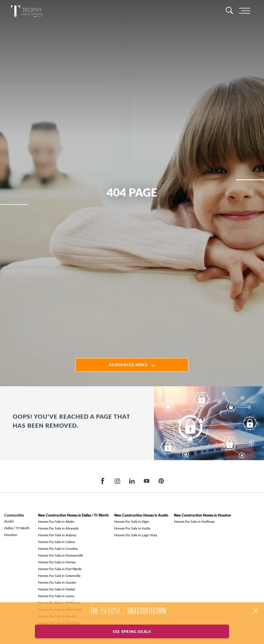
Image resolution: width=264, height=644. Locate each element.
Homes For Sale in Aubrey (57, 535)
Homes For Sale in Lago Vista (136, 535)
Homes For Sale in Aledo (56, 521)
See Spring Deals (132, 631)
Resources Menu (128, 365)
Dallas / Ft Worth (17, 528)
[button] (256, 611)
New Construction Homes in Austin (141, 515)
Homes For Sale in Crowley (58, 548)
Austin (9, 521)
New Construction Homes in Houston (203, 515)
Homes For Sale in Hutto (132, 528)
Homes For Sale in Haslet (56, 589)
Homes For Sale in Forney (57, 562)
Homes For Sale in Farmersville (61, 555)
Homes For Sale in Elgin (132, 521)
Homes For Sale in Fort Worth (60, 569)
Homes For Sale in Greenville (59, 575)
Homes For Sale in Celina (56, 542)
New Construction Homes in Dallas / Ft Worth (73, 515)
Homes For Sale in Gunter (57, 582)
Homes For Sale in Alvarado (58, 528)
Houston (11, 535)
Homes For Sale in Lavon (56, 596)
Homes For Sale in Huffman (194, 521)
